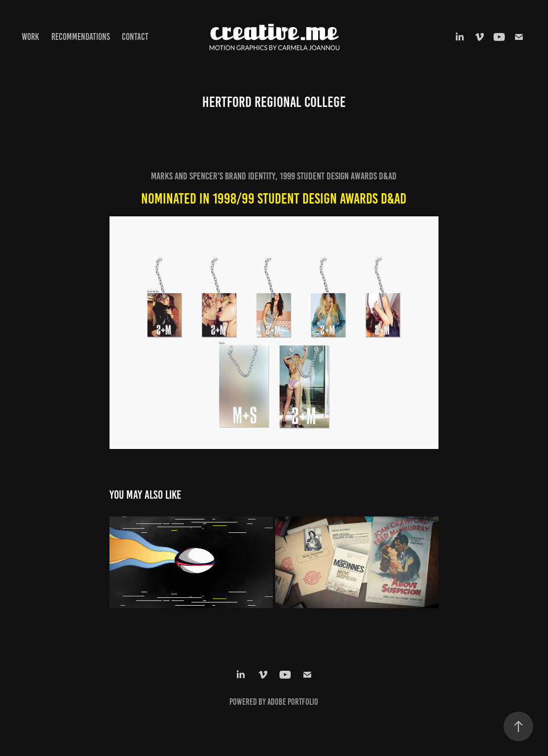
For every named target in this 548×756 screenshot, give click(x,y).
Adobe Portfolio (293, 702)
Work (30, 37)
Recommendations (81, 37)
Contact (135, 37)
